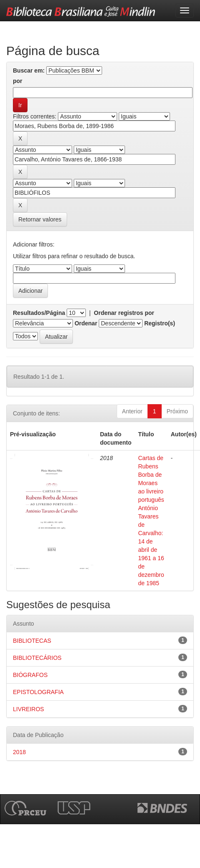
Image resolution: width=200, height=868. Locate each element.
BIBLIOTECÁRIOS (37, 658)
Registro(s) (160, 323)
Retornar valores (40, 219)
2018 (19, 752)
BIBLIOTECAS (32, 641)
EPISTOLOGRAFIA (38, 692)
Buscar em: (29, 70)
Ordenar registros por (124, 313)
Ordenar (86, 323)
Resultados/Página (39, 313)
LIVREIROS (29, 709)
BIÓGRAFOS (30, 675)
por (18, 81)
